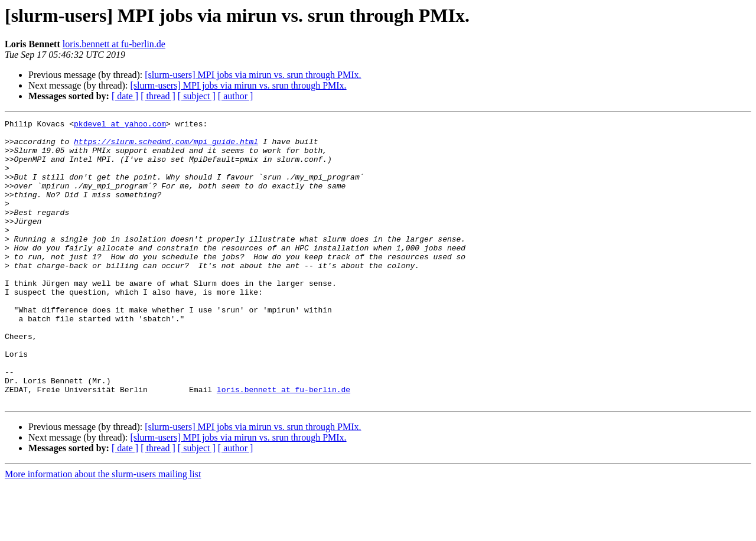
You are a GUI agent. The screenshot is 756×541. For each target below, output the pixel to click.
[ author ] (236, 96)
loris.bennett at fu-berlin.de (114, 44)
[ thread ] (158, 96)
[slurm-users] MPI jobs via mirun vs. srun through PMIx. (253, 75)
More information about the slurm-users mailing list (103, 531)
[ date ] (125, 96)
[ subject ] (197, 96)
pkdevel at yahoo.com (120, 125)
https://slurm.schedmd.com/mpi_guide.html (166, 146)
